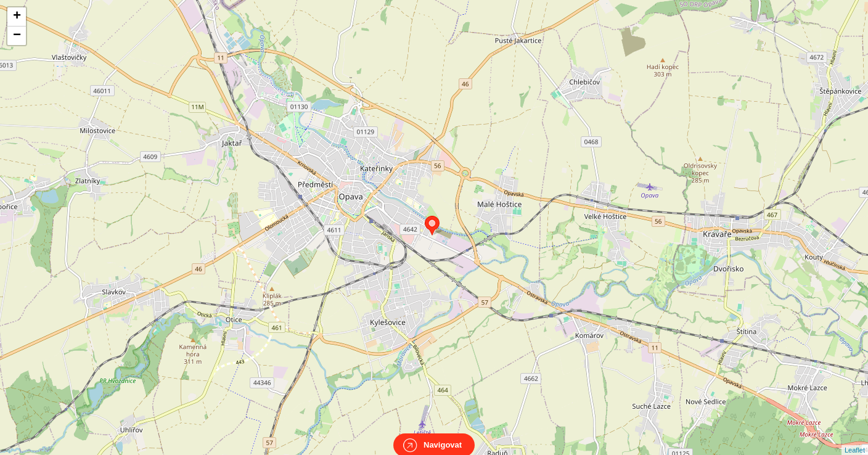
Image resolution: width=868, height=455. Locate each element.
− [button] (17, 36)
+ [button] (17, 17)
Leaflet (855, 439)
